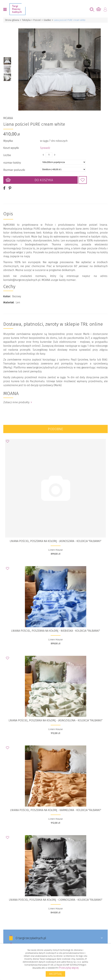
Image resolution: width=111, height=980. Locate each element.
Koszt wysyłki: (11, 144)
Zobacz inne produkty (18, 399)
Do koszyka (44, 176)
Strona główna (12, 20)
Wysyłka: (8, 137)
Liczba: (7, 151)
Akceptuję (55, 974)
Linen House (55, 546)
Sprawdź (45, 144)
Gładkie (47, 20)
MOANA (8, 114)
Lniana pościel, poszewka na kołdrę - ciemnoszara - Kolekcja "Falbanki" (56, 896)
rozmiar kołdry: (12, 159)
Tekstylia (26, 20)
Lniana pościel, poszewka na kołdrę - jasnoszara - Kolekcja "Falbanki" (55, 537)
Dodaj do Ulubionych (83, 176)
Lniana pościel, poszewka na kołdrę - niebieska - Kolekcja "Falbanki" (56, 627)
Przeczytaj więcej (69, 968)
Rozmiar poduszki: (14, 166)
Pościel (37, 20)
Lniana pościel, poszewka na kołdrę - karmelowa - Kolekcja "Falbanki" (56, 806)
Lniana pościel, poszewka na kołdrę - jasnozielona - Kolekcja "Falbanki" (55, 717)
